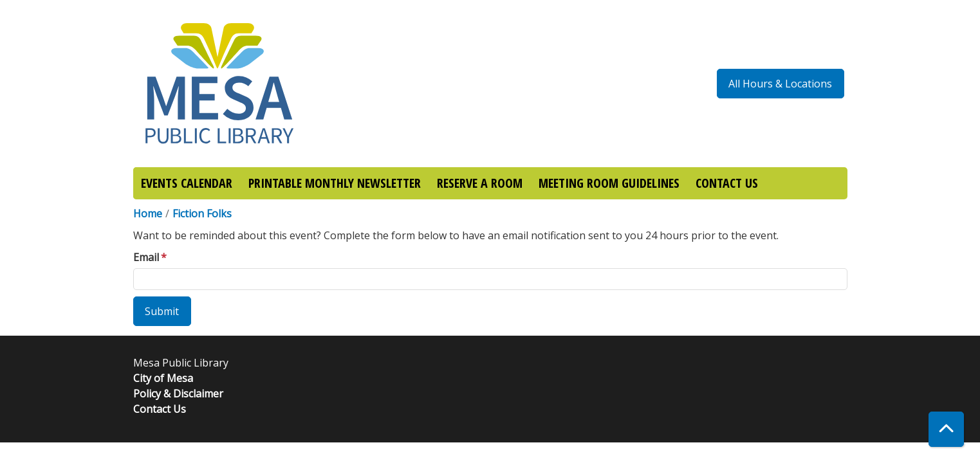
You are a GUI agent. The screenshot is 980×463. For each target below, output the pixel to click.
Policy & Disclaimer (178, 394)
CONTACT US (727, 183)
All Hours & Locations (780, 84)
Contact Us (160, 409)
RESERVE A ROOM (480, 183)
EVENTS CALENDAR (187, 183)
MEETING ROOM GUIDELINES (609, 183)
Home (148, 213)
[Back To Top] (946, 429)
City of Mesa (163, 378)
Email (146, 257)
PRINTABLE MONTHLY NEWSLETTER (335, 183)
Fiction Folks (202, 213)
